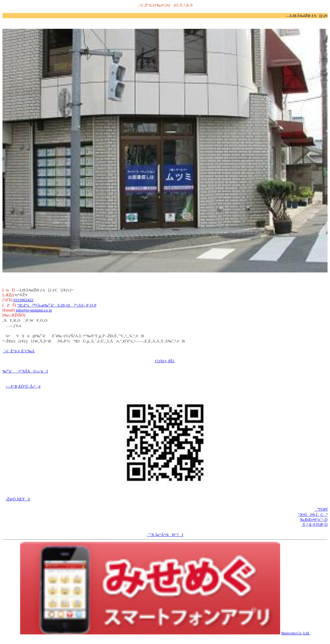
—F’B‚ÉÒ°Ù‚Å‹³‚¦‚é (24, 386)
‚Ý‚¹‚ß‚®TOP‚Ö (314, 524)
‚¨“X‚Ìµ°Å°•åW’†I (165, 535)
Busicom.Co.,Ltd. (295, 633)
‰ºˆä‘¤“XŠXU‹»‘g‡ (25, 371)
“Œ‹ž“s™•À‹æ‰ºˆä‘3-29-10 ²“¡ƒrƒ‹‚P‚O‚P (57, 305)
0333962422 (23, 300)
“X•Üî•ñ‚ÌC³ (313, 514)
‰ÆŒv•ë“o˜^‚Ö (314, 519)
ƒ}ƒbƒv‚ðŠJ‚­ (165, 361)
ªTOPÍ (321, 509)
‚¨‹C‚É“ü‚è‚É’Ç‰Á (19, 351)
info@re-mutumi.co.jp (34, 310)
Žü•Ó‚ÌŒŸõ (18, 499)
